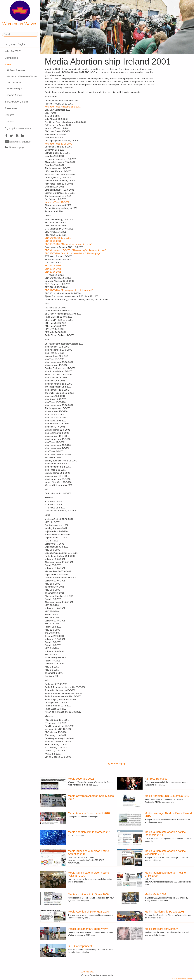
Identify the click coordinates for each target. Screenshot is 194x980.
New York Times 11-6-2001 (58, 202)
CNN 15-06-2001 (53, 241)
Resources (11, 108)
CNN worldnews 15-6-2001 (58, 238)
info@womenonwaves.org (18, 142)
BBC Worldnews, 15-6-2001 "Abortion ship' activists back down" (75, 250)
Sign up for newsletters (18, 128)
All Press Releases (16, 70)
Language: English (15, 44)
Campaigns (11, 58)
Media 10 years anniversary (161, 929)
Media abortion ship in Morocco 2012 (90, 832)
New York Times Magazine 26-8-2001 (63, 107)
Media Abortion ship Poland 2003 (164, 912)
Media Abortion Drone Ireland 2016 (89, 813)
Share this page (15, 147)
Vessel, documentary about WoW (88, 929)
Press (8, 64)
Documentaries (14, 82)
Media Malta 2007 (155, 894)
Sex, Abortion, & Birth (17, 102)
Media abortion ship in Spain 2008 (88, 894)
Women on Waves (20, 13)
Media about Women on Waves (22, 76)
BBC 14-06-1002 (53, 266)
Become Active (13, 95)
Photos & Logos (14, 89)
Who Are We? (13, 51)
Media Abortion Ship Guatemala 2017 (167, 796)
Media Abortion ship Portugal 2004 (89, 912)
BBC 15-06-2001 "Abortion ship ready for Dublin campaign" (73, 253)
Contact (9, 122)
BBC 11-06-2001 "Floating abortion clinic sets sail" (69, 290)
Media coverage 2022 (81, 779)
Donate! (9, 115)
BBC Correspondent (80, 946)
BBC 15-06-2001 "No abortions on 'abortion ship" (68, 244)
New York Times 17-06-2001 (58, 144)
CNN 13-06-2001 (53, 269)
